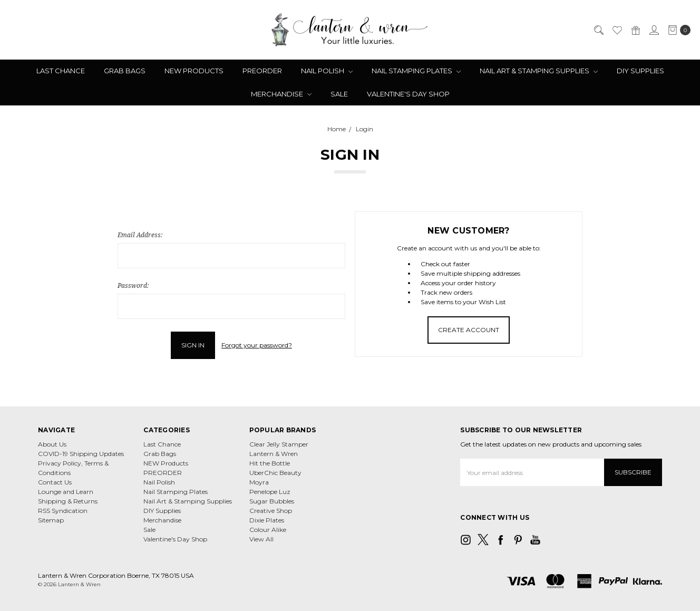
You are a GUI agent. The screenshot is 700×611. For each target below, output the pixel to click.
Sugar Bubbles (272, 501)
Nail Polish (327, 71)
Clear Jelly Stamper (279, 444)
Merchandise (281, 94)
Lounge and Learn (66, 492)
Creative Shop (271, 511)
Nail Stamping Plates (416, 71)
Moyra (259, 482)
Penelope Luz (270, 492)
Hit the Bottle (270, 463)
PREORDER (262, 71)
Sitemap (51, 520)
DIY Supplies (640, 71)
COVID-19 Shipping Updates (81, 454)
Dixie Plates (267, 520)
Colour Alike (268, 530)
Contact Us (55, 482)
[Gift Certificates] (635, 30)
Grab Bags (125, 71)
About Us (52, 444)
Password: (133, 285)
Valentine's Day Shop (408, 94)
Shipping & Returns (68, 501)
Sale (339, 94)
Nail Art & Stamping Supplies (539, 71)
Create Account (469, 330)
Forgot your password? (257, 345)
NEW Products (194, 71)
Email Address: (140, 235)
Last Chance (61, 71)
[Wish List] (617, 30)
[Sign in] (654, 30)
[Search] (598, 30)
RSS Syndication (63, 511)
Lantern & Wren (274, 454)
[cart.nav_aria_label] (677, 30)
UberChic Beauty (275, 473)
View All (261, 539)
